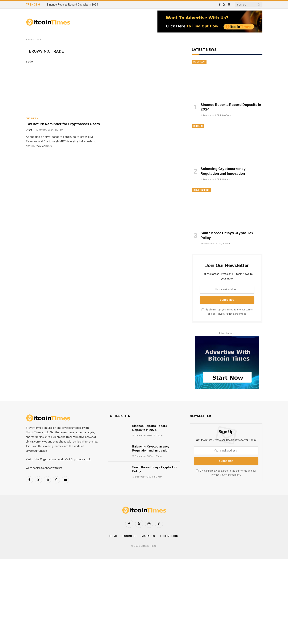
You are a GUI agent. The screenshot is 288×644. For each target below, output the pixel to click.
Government (201, 190)
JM (30, 130)
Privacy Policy (225, 314)
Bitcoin (198, 126)
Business (32, 118)
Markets (148, 536)
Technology (169, 536)
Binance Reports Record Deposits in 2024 (73, 5)
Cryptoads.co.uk (81, 459)
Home (29, 40)
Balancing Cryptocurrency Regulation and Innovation (223, 171)
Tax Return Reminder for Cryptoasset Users (63, 124)
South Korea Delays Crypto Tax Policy (227, 235)
